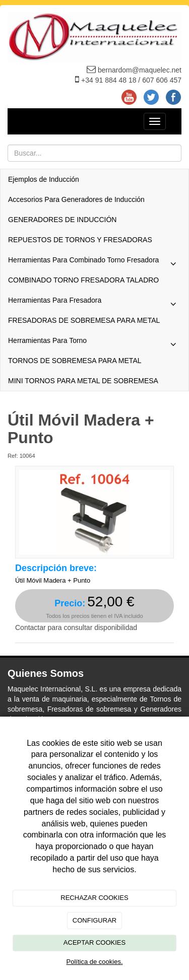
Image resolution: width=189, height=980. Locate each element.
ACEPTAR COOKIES (94, 942)
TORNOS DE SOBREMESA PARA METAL (75, 361)
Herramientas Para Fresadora (94, 303)
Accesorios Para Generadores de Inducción (76, 199)
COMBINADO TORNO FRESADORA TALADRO (83, 280)
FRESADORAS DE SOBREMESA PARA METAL (84, 320)
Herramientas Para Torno (94, 343)
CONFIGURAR (94, 920)
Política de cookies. (94, 962)
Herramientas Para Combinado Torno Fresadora (94, 262)
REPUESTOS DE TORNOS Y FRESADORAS (80, 240)
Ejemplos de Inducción (44, 179)
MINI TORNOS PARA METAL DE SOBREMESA (83, 381)
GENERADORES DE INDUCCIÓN (62, 220)
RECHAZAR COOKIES (94, 898)
